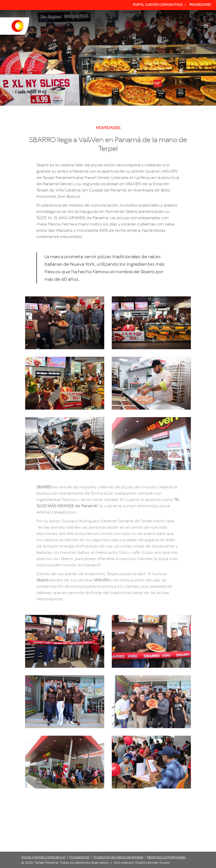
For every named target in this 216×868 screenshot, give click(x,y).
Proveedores (79, 857)
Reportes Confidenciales (166, 857)
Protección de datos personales (118, 857)
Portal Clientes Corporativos (43, 857)
